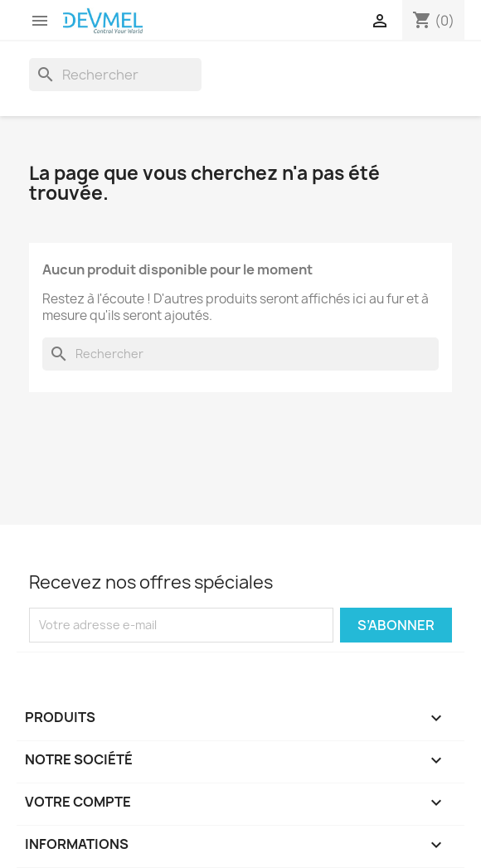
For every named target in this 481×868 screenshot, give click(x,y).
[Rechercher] (115, 75)
